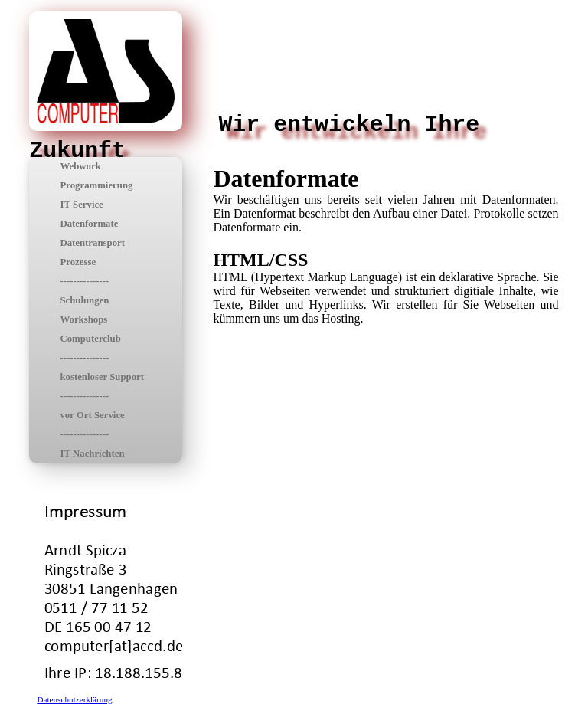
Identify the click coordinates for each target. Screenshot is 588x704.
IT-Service (81, 205)
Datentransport (92, 243)
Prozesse (78, 262)
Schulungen (84, 300)
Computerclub (90, 339)
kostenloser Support (102, 377)
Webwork (80, 166)
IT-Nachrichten (92, 454)
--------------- (84, 281)
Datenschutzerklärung (74, 699)
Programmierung (96, 185)
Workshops (83, 319)
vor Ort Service (92, 415)
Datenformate (89, 224)
